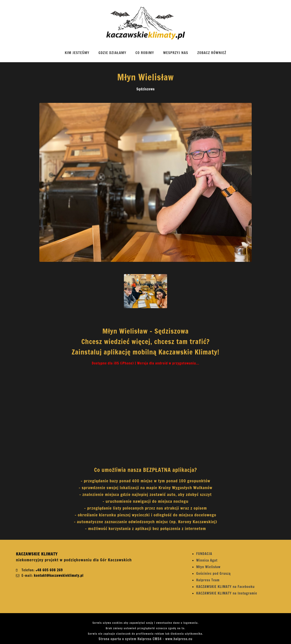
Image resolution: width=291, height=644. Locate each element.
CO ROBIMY (145, 53)
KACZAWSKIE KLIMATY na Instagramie (227, 593)
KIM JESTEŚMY (77, 53)
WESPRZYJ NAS (176, 53)
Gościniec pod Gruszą (213, 573)
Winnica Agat (207, 560)
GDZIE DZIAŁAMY (112, 53)
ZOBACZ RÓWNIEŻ (212, 53)
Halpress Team (208, 580)
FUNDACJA (204, 554)
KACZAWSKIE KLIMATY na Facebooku (225, 587)
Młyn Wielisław (208, 567)
